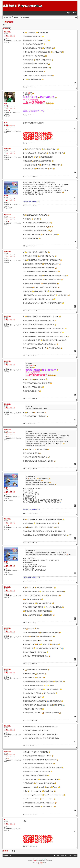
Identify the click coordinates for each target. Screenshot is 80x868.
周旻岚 (6, 196)
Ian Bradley (44, 859)
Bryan (6, 122)
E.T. (7, 25)
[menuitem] (75, 13)
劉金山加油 (7, 32)
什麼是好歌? (8, 22)
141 (9, 129)
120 (9, 111)
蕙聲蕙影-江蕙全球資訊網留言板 (23, 6)
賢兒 (6, 104)
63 (8, 39)
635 (9, 203)
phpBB (35, 861)
